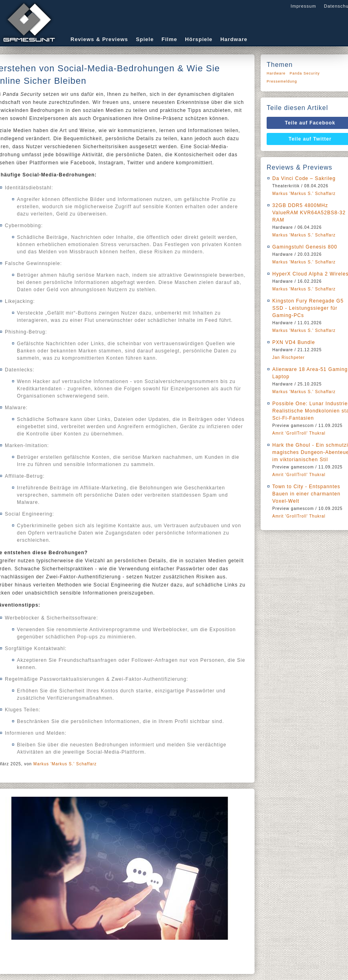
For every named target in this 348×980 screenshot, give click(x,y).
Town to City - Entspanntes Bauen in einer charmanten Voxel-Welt (306, 494)
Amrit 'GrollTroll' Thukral (299, 433)
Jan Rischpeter (289, 357)
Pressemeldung (282, 81)
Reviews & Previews (99, 39)
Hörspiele (199, 39)
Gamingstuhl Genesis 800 (305, 247)
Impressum (303, 6)
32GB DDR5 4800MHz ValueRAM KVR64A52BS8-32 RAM (309, 213)
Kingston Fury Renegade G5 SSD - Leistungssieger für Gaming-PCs (308, 308)
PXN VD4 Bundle (294, 342)
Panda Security (305, 73)
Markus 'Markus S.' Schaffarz (65, 764)
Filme (169, 39)
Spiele (145, 39)
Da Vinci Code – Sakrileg (304, 178)
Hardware (234, 39)
